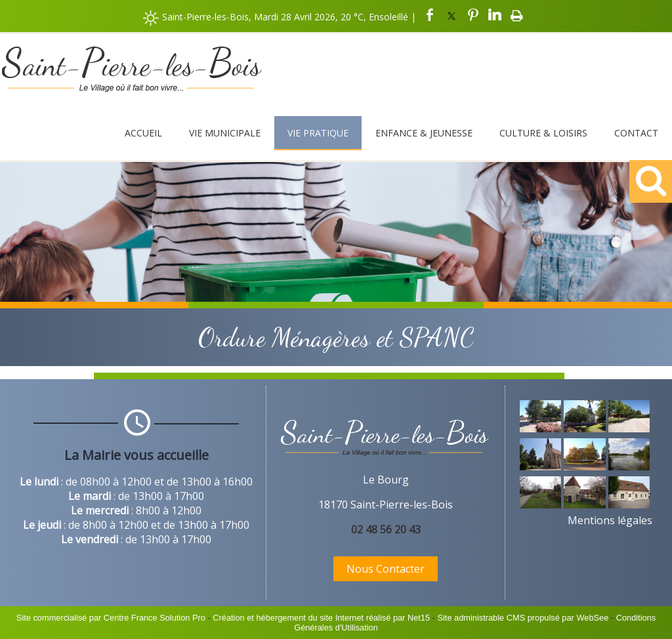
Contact (636, 133)
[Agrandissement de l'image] (540, 428)
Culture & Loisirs (543, 133)
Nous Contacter (386, 569)
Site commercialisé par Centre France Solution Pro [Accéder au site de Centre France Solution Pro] (111, 618)
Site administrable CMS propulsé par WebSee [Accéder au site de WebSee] (523, 618)
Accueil (143, 133)
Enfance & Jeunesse (424, 133)
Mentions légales (610, 520)
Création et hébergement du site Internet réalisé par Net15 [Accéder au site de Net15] (321, 618)
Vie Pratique (318, 133)
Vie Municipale (225, 133)
